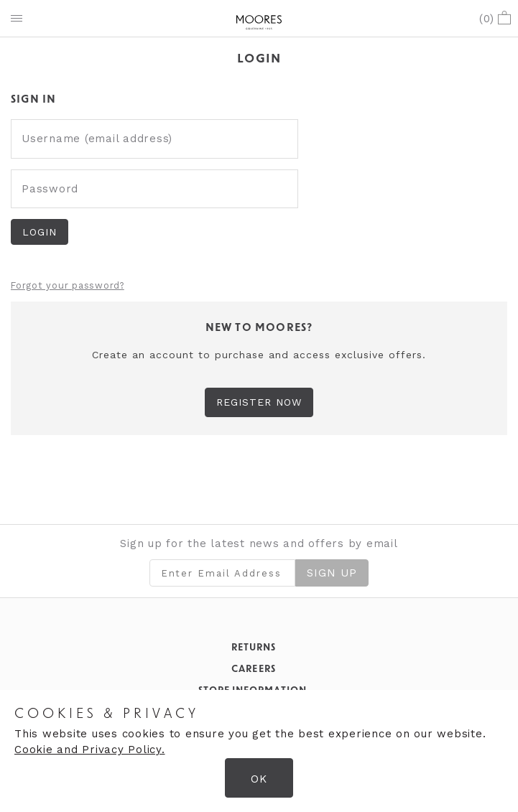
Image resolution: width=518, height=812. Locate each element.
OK (259, 779)
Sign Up (332, 573)
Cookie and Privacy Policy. (90, 750)
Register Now (259, 402)
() (495, 19)
